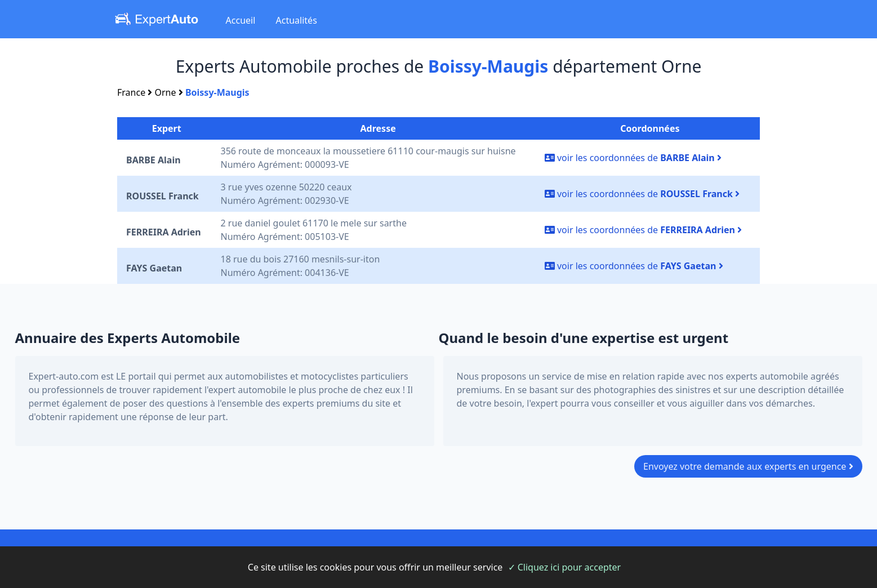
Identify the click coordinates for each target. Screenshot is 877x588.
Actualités (297, 20)
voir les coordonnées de (633, 158)
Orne (166, 92)
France (131, 92)
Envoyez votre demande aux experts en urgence (748, 466)
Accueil (241, 20)
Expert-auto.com (64, 376)
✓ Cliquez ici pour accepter (565, 567)
